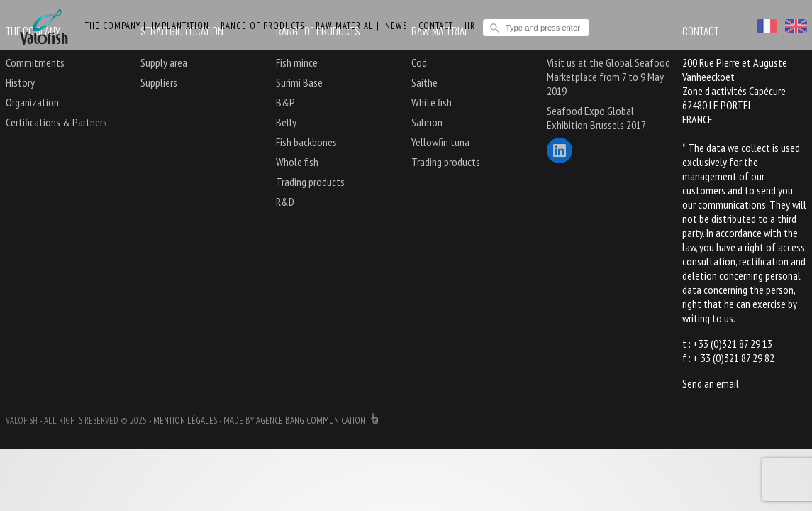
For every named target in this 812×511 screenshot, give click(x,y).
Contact (436, 26)
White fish (432, 102)
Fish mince (297, 62)
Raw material (345, 26)
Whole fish (297, 162)
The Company (113, 26)
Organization (32, 102)
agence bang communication (317, 421)
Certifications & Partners (56, 122)
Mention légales (185, 421)
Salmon (427, 122)
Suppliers (159, 82)
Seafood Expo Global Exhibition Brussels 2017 (596, 118)
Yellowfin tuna (440, 142)
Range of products (262, 26)
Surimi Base (299, 82)
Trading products (310, 182)
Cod (419, 62)
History (20, 82)
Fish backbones (306, 142)
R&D (285, 202)
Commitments (35, 62)
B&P (285, 102)
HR (470, 26)
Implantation (180, 26)
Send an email (711, 383)
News (396, 26)
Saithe (424, 82)
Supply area (164, 62)
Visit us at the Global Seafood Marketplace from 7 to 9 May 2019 (608, 77)
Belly (286, 122)
